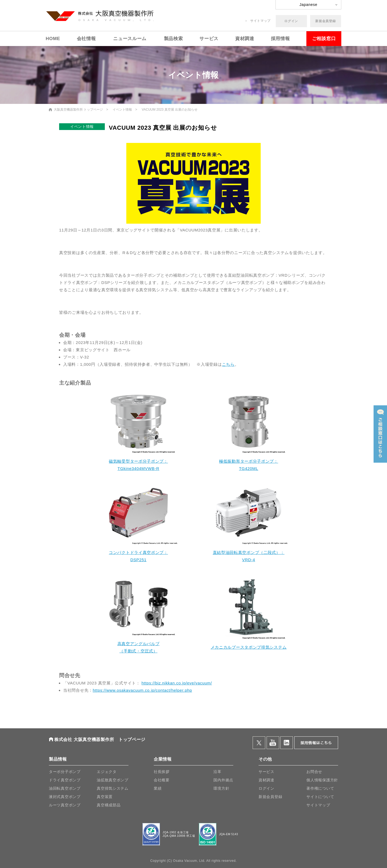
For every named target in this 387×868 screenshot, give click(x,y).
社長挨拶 (162, 772)
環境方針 (221, 788)
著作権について (320, 788)
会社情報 (86, 39)
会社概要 (162, 780)
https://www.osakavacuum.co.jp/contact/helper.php (142, 690)
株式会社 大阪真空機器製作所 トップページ (100, 739)
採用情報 (280, 39)
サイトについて (320, 797)
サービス (209, 39)
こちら (228, 364)
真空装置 (105, 797)
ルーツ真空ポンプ (65, 805)
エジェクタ (107, 772)
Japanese (308, 5)
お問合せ (314, 772)
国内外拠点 (223, 780)
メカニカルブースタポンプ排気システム (249, 647)
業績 (158, 788)
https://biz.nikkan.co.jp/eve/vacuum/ (177, 683)
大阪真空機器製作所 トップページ (78, 110)
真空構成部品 (109, 805)
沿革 (217, 772)
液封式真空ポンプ (65, 797)
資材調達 (245, 39)
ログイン (291, 21)
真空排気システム (113, 788)
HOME (53, 39)
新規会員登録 (325, 21)
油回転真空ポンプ (65, 788)
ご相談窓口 (324, 39)
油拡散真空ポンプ (113, 780)
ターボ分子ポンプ (65, 772)
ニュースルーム (130, 39)
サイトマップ (260, 21)
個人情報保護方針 (322, 780)
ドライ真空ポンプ (65, 780)
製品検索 (173, 39)
